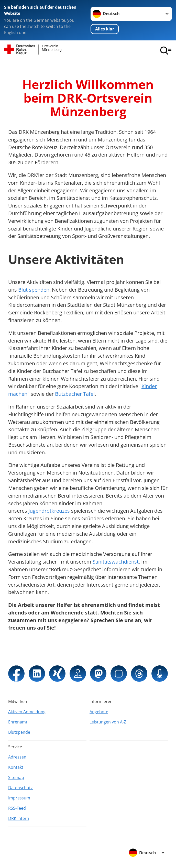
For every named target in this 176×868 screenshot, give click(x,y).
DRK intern (19, 818)
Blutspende (19, 732)
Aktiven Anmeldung (27, 712)
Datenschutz (20, 788)
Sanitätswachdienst (116, 562)
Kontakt (16, 767)
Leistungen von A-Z (108, 722)
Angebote (99, 712)
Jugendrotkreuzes (49, 511)
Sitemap (16, 777)
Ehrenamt (18, 722)
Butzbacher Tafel (75, 394)
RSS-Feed (17, 808)
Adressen (17, 757)
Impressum (19, 798)
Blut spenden (34, 290)
